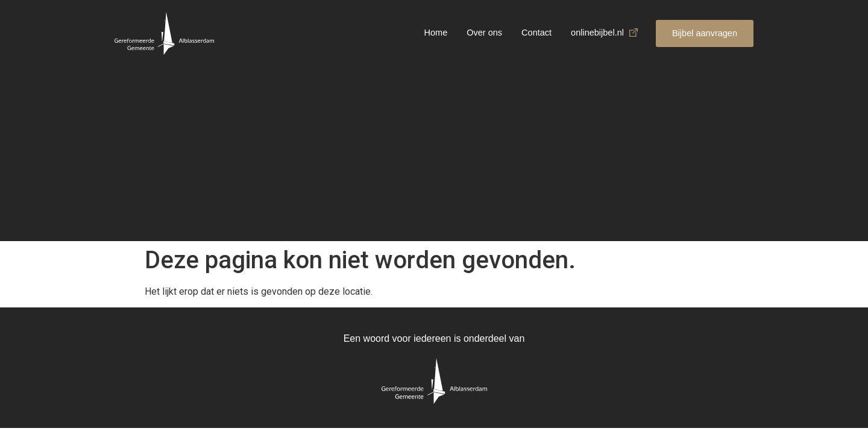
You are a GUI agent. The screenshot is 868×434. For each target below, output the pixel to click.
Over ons (484, 33)
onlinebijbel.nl (597, 33)
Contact (536, 33)
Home (436, 33)
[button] (705, 33)
